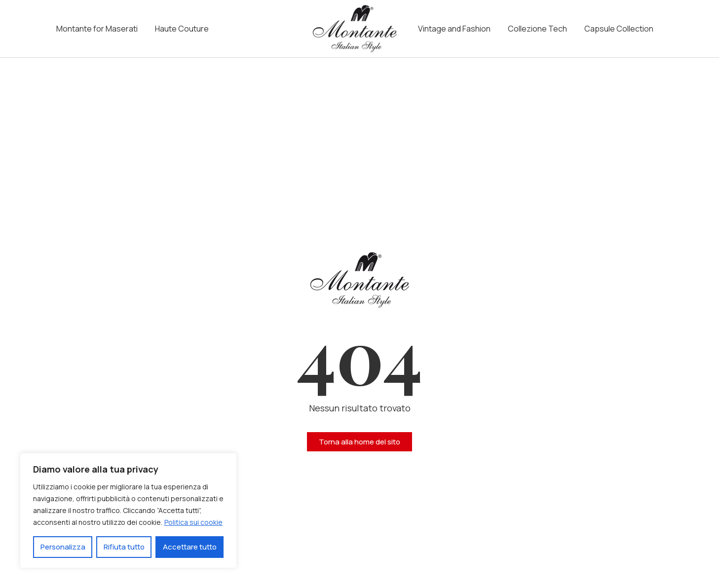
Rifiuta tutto (124, 547)
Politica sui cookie (193, 522)
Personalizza (63, 547)
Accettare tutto (190, 547)
